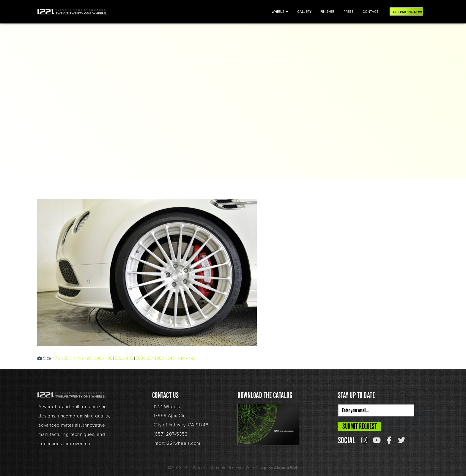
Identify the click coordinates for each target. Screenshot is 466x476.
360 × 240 (166, 358)
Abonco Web (286, 468)
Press (349, 12)
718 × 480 (82, 358)
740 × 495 (186, 358)
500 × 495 (103, 358)
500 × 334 (145, 358)
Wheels (280, 12)
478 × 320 (62, 358)
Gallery (304, 12)
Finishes (328, 12)
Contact (371, 12)
